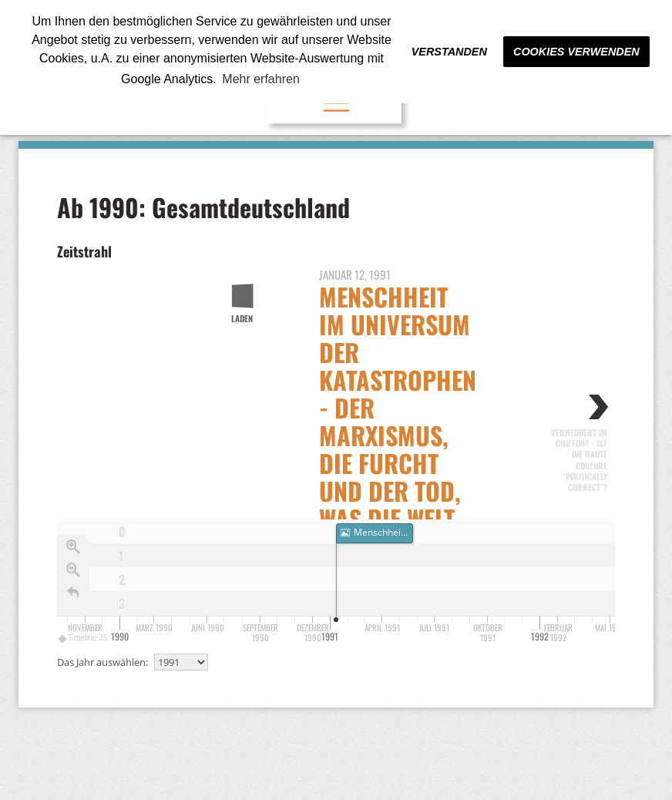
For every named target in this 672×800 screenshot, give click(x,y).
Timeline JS (84, 636)
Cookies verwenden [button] (576, 52)
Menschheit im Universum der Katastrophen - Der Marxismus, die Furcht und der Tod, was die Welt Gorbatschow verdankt (398, 435)
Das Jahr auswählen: (102, 662)
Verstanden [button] (449, 52)
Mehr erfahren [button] (261, 79)
